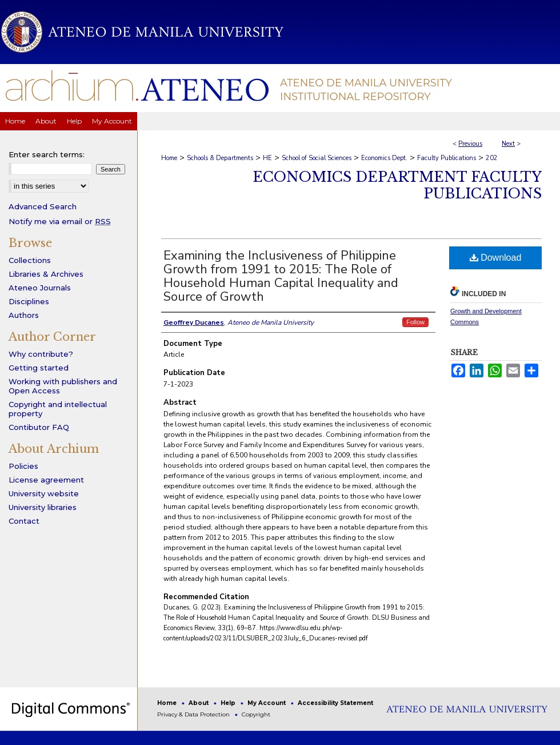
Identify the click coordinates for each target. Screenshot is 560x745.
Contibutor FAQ (39, 427)
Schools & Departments (220, 158)
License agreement (46, 480)
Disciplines (29, 301)
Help (229, 703)
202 (492, 158)
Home (169, 158)
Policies (23, 466)
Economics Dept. (384, 158)
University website (44, 493)
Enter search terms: (47, 154)
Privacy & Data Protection (194, 714)
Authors (24, 315)
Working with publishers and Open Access (63, 386)
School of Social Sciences (317, 158)
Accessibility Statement (335, 703)
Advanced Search (43, 206)
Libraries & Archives (46, 274)
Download (496, 258)
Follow (415, 322)
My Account (267, 703)
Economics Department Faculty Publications (397, 185)
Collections (30, 260)
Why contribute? (41, 354)
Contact (24, 521)
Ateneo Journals (40, 288)
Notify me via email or (60, 221)
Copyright (256, 714)
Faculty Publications (447, 158)
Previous (470, 144)
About (199, 703)
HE (267, 158)
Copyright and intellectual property (58, 409)
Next (508, 144)
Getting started (39, 368)
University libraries (43, 507)
